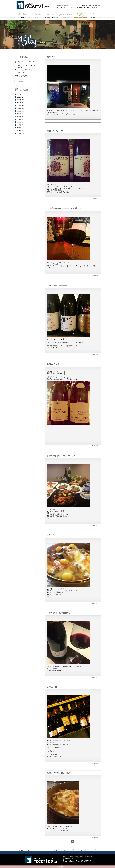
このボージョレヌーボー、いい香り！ (64, 208)
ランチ (37, 850)
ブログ (72, 850)
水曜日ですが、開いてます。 (60, 773)
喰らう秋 (51, 535)
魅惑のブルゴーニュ (56, 364)
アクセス (81, 850)
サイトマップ (92, 850)
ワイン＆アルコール (59, 850)
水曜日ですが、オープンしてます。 (63, 456)
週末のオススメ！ (55, 57)
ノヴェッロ (52, 687)
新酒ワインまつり (55, 131)
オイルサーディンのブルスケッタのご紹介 (25, 62)
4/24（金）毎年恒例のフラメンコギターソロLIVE (25, 76)
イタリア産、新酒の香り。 (59, 613)
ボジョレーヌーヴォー (57, 285)
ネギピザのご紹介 (20, 73)
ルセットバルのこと (25, 850)
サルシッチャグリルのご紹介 (24, 70)
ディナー (46, 850)
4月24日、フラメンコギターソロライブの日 (25, 66)
